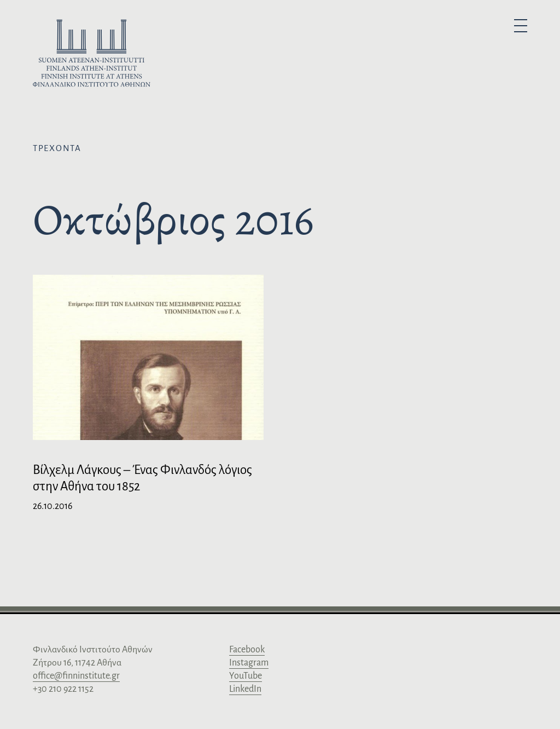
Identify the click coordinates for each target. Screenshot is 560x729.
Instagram (249, 663)
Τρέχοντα (57, 148)
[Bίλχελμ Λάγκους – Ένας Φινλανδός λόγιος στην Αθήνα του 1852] (148, 391)
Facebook (247, 650)
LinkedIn (245, 689)
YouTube (246, 676)
